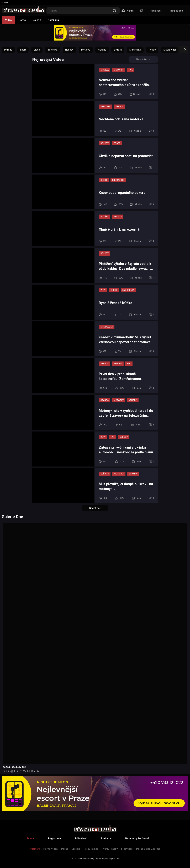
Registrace (177, 11)
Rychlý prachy (110, 849)
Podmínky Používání (137, 839)
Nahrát (128, 11)
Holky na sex (91, 849)
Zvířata (118, 50)
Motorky (86, 50)
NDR (5, 3)
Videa (8, 20)
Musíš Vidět (170, 50)
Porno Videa (51, 849)
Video (37, 50)
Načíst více (95, 508)
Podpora (106, 839)
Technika (53, 50)
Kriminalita (135, 50)
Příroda (8, 50)
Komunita (53, 20)
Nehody (69, 50)
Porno (22, 20)
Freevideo (127, 849)
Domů (30, 839)
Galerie (37, 20)
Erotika (76, 849)
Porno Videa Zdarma (148, 849)
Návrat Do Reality (86, 859)
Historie (102, 50)
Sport (23, 50)
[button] (182, 50)
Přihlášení (155, 11)
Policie (152, 50)
